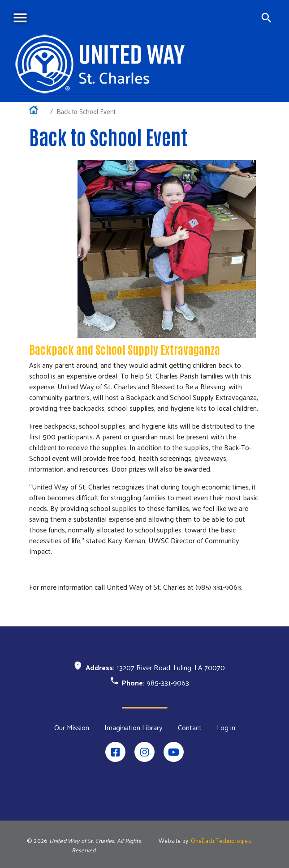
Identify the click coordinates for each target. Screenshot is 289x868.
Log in (226, 728)
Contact (190, 728)
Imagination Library (134, 728)
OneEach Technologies (221, 840)
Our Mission (72, 728)
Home (38, 111)
